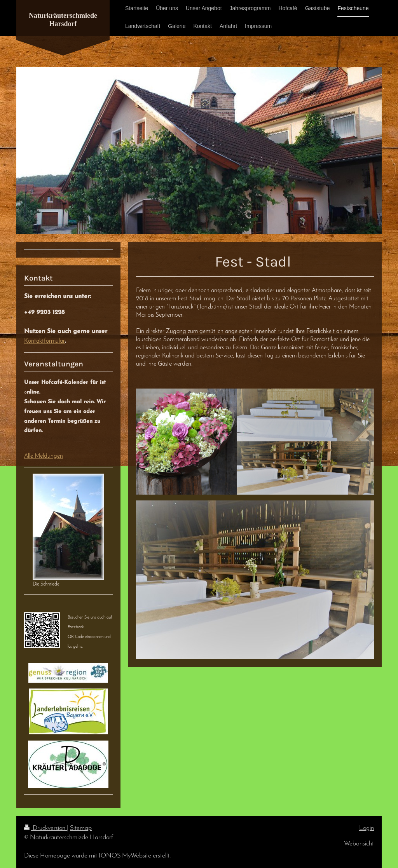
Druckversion (45, 828)
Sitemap (81, 828)
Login (367, 828)
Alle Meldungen (44, 456)
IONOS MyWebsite (125, 856)
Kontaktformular (45, 341)
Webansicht (359, 844)
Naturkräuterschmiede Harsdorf (63, 20)
